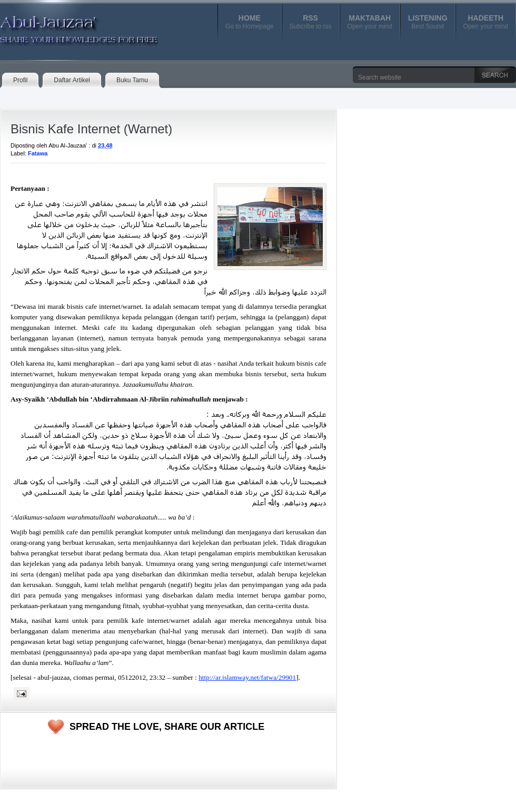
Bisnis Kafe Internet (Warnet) (91, 129)
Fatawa (38, 153)
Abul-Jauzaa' (68, 26)
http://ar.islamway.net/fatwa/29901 (247, 677)
